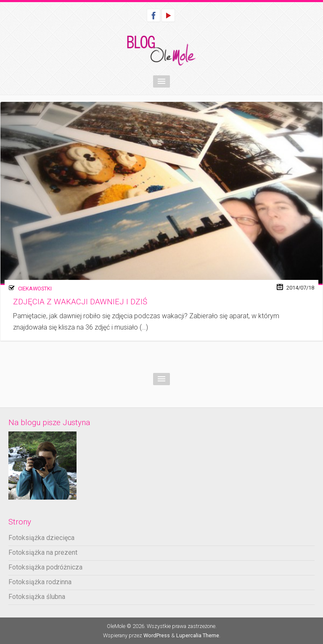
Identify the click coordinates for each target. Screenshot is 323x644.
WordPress (157, 635)
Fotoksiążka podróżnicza (45, 567)
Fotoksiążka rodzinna (40, 582)
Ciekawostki (35, 289)
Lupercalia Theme (198, 635)
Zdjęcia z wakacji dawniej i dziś (80, 302)
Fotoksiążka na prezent (43, 552)
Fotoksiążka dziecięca (41, 538)
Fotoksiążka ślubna (37, 597)
